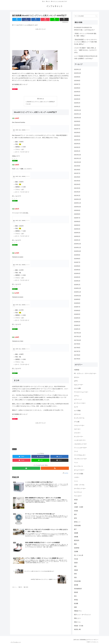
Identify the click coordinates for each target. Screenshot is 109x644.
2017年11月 (78, 337)
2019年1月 (77, 285)
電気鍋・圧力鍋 (79, 626)
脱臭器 (76, 592)
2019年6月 (77, 266)
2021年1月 (77, 196)
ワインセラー (78, 496)
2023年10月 (78, 73)
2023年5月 (77, 92)
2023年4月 (77, 95)
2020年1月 (77, 240)
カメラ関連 (77, 411)
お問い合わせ (75, 640)
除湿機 (76, 604)
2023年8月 (77, 81)
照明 (75, 574)
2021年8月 (77, 170)
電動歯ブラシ (78, 611)
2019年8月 (77, 259)
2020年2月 (77, 236)
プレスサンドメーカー (80, 459)
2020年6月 (77, 222)
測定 (75, 566)
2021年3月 (77, 188)
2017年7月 (77, 351)
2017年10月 (78, 340)
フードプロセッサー (80, 455)
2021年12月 (78, 155)
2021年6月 (77, 177)
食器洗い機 (77, 629)
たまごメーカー (79, 385)
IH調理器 (77, 370)
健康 (75, 503)
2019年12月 (78, 244)
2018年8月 (77, 303)
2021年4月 (77, 184)
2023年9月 (77, 77)
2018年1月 (77, 329)
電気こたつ (77, 618)
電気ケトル (77, 622)
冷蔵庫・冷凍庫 (79, 507)
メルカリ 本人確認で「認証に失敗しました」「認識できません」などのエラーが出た (86, 50)
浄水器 (76, 559)
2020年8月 (77, 214)
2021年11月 (78, 158)
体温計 (76, 500)
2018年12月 (78, 288)
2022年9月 (77, 121)
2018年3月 (77, 322)
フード (76, 451)
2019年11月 (78, 248)
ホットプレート (79, 466)
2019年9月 (77, 255)
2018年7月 (77, 307)
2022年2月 (77, 147)
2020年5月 (77, 225)
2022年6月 (77, 133)
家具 (75, 514)
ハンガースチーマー (80, 440)
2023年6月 (77, 88)
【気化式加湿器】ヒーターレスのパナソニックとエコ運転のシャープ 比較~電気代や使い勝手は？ (86, 42)
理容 (75, 578)
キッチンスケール (79, 418)
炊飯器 (76, 570)
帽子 (75, 529)
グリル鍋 (77, 422)
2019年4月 (77, 274)
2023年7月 (77, 84)
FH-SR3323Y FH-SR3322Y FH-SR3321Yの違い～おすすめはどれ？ (84, 29)
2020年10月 (78, 207)
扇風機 (14, 449)
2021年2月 (77, 192)
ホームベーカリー (79, 470)
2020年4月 (77, 229)
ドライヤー (77, 433)
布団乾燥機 (77, 526)
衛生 (75, 596)
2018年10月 (78, 296)
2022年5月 (77, 136)
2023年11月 (78, 69)
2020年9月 (77, 210)
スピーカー (77, 429)
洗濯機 (76, 552)
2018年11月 (78, 292)
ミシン (76, 481)
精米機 (76, 585)
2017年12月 (78, 333)
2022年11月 (78, 114)
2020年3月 (77, 233)
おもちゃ (77, 377)
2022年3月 (77, 144)
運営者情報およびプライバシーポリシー (89, 640)
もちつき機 (77, 388)
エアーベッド (78, 399)
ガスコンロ (77, 414)
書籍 (75, 544)
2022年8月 (77, 125)
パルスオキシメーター (80, 444)
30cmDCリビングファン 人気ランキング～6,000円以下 (41, 102)
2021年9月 (77, 166)
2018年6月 (77, 311)
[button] (96, 16)
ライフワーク (78, 492)
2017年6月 (77, 355)
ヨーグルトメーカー (80, 489)
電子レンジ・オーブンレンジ (82, 615)
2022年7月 (77, 129)
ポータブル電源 (79, 474)
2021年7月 (77, 173)
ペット (76, 463)
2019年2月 (77, 281)
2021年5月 (77, 181)
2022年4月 (77, 140)
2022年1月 (77, 151)
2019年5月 (77, 270)
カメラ (76, 407)
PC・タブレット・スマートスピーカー (85, 373)
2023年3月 (77, 99)
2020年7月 (77, 218)
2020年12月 (78, 199)
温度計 (76, 563)
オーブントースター (80, 403)
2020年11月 (78, 203)
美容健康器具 (78, 589)
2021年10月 (78, 162)
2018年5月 (77, 314)
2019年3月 (77, 277)
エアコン (77, 396)
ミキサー (77, 477)
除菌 (75, 607)
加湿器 (76, 511)
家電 (75, 518)
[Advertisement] (40, 40)
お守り (76, 381)
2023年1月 (77, 107)
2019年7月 (77, 262)
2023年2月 (77, 103)
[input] (86, 16)
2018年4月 (77, 318)
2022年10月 (78, 118)
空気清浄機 (77, 581)
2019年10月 (78, 251)
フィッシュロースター (80, 448)
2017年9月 (77, 344)
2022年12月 (78, 110)
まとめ (29, 104)
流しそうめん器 (79, 555)
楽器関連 (77, 548)
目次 (38, 99)
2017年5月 (77, 359)
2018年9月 (77, 299)
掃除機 (76, 537)
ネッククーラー (79, 437)
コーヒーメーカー (79, 425)
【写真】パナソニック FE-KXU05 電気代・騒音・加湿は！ (85, 35)
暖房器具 (77, 540)
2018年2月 (77, 325)
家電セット (77, 522)
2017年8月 (77, 348)
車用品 (76, 600)
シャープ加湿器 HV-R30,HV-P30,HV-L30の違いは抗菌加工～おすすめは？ (86, 57)
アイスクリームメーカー (81, 392)
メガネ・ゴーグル (79, 485)
